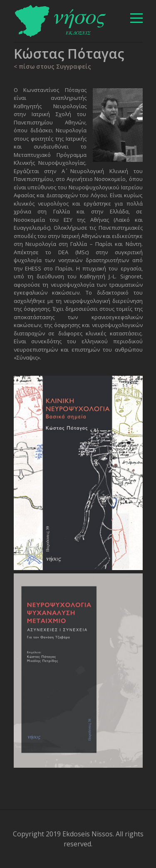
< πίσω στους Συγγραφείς (52, 66)
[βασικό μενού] (136, 18)
